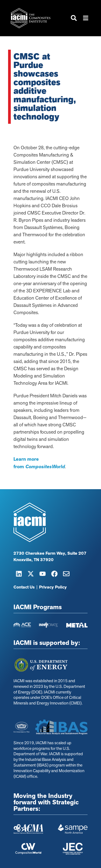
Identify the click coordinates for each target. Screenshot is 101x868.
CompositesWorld (45, 467)
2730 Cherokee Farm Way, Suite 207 (50, 553)
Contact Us (24, 587)
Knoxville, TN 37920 (34, 560)
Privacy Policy (53, 587)
